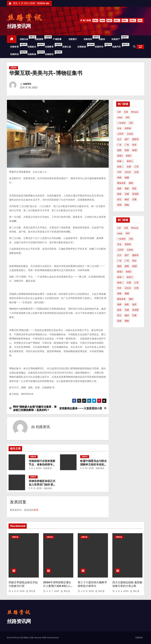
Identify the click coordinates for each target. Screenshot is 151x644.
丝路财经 (52, 53)
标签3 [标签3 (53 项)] (129, 156)
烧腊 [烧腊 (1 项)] (127, 178)
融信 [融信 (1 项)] (127, 199)
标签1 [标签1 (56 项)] (135, 150)
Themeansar (53, 638)
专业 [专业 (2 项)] (119, 128)
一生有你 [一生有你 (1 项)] (121, 123)
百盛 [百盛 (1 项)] (127, 194)
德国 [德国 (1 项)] (119, 150)
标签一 (125, 20)
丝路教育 (52, 46)
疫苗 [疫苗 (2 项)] (119, 194)
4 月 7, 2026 (53, 591)
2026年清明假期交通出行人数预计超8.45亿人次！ (57, 586)
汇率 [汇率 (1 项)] (136, 167)
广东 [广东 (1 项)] (119, 145)
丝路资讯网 (19, 26)
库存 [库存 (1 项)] (134, 145)
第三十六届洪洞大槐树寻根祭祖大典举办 (92, 584)
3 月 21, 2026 (35, 488)
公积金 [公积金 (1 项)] (130, 134)
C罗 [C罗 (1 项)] (119, 112)
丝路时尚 (102, 46)
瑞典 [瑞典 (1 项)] (119, 188)
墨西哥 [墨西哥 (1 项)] (135, 139)
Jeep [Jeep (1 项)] (120, 117)
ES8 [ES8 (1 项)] (126, 112)
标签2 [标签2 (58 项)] (120, 156)
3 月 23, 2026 (87, 468)
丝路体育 (17, 46)
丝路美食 (35, 53)
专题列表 (139, 638)
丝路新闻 (42, 38)
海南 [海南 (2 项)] (119, 178)
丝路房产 (119, 38)
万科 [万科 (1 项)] (131, 123)
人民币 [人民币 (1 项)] (120, 134)
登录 (36, 510)
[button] (134, 47)
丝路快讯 (90, 38)
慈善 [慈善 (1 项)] (127, 150)
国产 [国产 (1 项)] (127, 139)
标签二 (117, 20)
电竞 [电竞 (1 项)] (134, 188)
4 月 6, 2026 (88, 591)
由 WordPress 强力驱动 (18, 638)
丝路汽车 (119, 46)
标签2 (95, 20)
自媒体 (102, 39)
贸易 (140, 20)
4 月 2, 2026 (35, 468)
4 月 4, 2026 (122, 591)
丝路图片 (72, 39)
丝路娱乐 (35, 46)
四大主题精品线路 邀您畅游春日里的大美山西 (127, 584)
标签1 (102, 20)
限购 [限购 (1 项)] (127, 205)
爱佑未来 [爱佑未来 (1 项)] (121, 183)
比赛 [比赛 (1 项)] (129, 167)
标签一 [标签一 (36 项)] (120, 161)
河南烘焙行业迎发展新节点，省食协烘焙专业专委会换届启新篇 (42, 465)
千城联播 (57, 39)
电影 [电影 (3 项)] (127, 188)
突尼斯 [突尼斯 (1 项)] (135, 194)
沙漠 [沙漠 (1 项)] (136, 172)
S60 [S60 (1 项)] (128, 117)
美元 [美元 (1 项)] (119, 199)
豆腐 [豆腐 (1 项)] (134, 199)
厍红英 (31, 591)
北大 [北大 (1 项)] (119, 139)
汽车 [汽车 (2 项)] (119, 172)
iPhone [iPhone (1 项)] (135, 112)
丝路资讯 (27, 84)
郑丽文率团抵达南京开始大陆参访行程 (23, 584)
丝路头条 (26, 38)
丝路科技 (17, 53)
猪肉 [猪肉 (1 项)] (131, 183)
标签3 (109, 20)
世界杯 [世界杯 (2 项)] (128, 128)
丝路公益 (67, 47)
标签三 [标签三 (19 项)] (130, 161)
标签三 (133, 20)
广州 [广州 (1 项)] (127, 145)
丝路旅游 (84, 46)
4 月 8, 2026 (19, 591)
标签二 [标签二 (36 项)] (120, 167)
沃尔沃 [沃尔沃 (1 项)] (128, 172)
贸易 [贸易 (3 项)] (119, 205)
